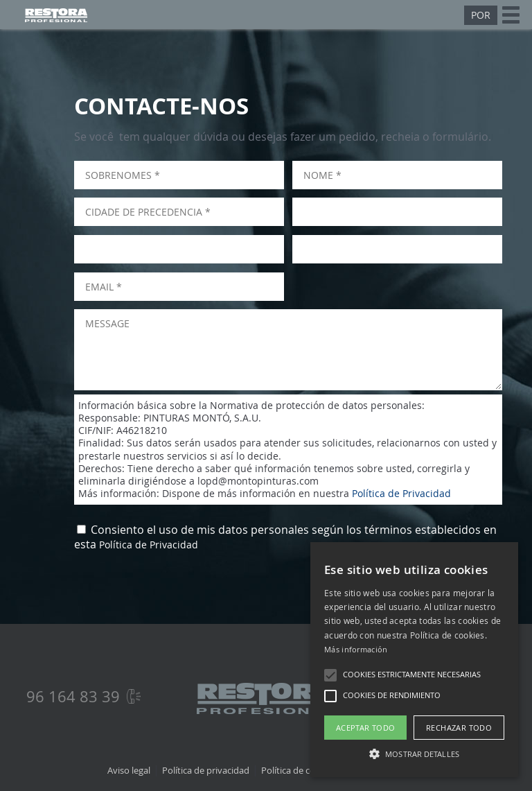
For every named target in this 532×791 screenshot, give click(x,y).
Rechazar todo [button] (459, 728)
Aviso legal (129, 770)
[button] (330, 675)
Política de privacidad (206, 770)
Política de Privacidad (401, 493)
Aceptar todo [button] (366, 728)
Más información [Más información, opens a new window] (356, 649)
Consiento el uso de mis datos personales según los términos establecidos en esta (285, 537)
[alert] (414, 660)
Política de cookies (299, 770)
